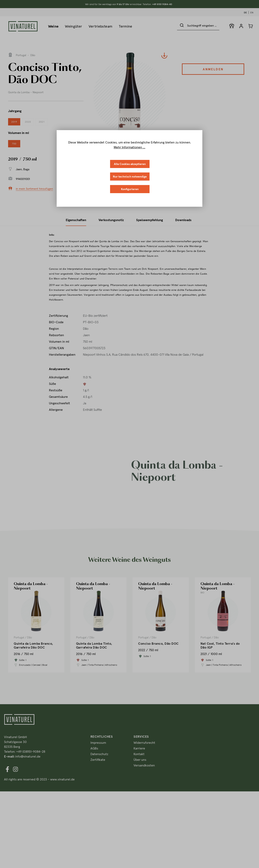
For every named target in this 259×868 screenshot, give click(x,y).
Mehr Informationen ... (129, 147)
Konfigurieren (130, 189)
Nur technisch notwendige (130, 177)
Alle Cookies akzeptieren (130, 164)
